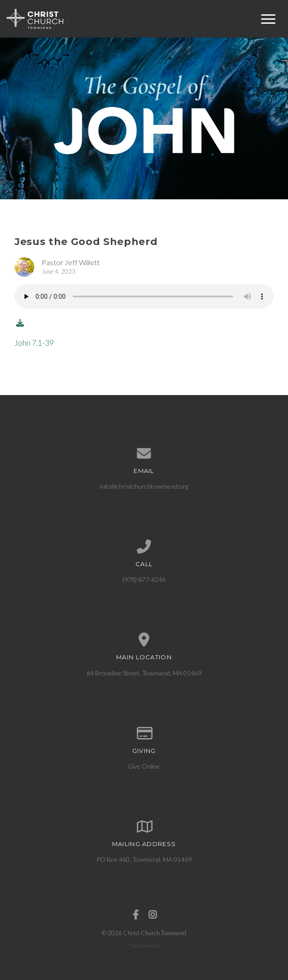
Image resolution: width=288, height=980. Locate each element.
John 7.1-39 (34, 343)
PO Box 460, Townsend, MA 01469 (144, 859)
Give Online (144, 766)
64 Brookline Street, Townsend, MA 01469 (144, 673)
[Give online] (144, 734)
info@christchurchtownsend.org (144, 486)
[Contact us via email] (144, 454)
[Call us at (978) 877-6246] (144, 547)
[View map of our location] (144, 640)
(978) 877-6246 (144, 579)
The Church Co (144, 946)
